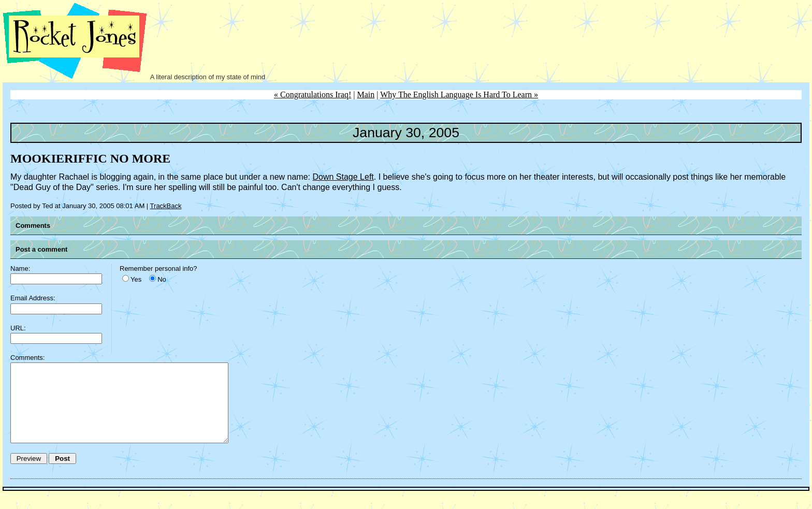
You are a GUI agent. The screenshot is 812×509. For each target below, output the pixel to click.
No (162, 279)
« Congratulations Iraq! (313, 94)
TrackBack (166, 206)
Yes (136, 279)
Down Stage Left (343, 177)
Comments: (27, 358)
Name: (20, 268)
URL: (18, 328)
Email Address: (33, 298)
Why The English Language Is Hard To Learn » (459, 94)
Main (366, 94)
